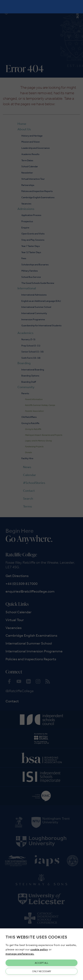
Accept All (42, 963)
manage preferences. (20, 954)
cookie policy (39, 949)
